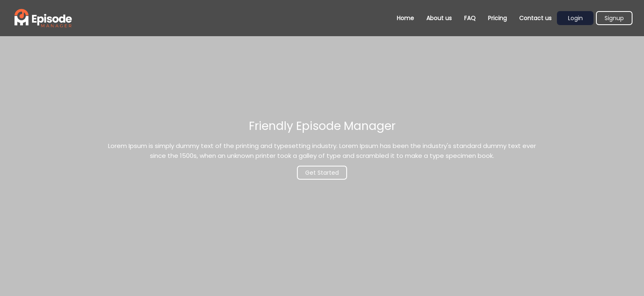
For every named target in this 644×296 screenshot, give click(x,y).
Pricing (497, 18)
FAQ (470, 18)
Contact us (535, 18)
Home (405, 18)
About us (439, 18)
